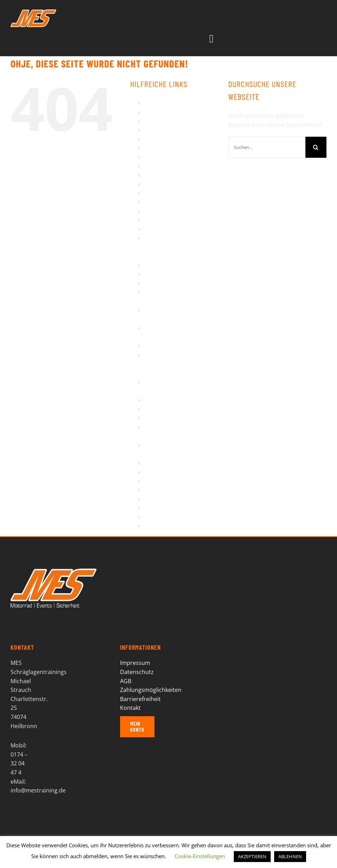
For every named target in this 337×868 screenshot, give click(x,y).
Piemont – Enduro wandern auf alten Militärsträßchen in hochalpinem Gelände (181, 247)
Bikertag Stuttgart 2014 (175, 121)
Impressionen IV (166, 175)
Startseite (157, 418)
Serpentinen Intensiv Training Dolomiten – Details (172, 364)
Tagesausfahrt (163, 463)
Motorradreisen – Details (177, 220)
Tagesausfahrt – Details (175, 472)
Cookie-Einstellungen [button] (200, 856)
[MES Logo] (54, 571)
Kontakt (155, 202)
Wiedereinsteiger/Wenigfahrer (184, 526)
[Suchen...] (267, 147)
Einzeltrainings (164, 139)
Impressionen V (165, 184)
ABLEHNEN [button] (290, 856)
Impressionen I (164, 148)
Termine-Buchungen (171, 481)
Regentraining (163, 283)
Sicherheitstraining (169, 409)
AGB (150, 103)
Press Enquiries (165, 265)
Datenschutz (161, 130)
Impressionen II (165, 157)
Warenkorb (159, 508)
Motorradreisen (165, 211)
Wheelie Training (166, 517)
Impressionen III (165, 166)
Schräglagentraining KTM (177, 346)
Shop (151, 400)
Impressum (159, 193)
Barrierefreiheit (165, 112)
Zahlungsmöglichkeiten (151, 690)
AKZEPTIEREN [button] (252, 856)
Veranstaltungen (166, 499)
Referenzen (159, 274)
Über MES (157, 490)
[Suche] (316, 147)
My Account (160, 229)
